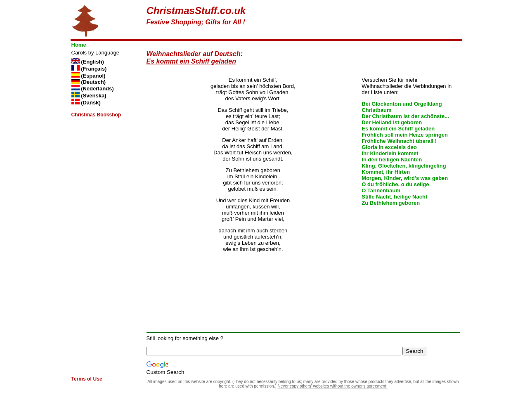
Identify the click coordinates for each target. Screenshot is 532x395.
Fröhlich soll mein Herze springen (405, 135)
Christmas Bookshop (96, 115)
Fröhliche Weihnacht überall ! (399, 141)
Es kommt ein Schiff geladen (398, 129)
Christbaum (376, 110)
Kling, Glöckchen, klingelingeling (404, 166)
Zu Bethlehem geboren (391, 203)
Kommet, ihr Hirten (386, 172)
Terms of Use (87, 379)
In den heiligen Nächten (392, 160)
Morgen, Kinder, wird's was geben (405, 178)
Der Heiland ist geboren (392, 122)
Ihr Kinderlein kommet (390, 153)
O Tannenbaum (381, 190)
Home (79, 45)
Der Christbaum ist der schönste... (405, 116)
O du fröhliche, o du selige (395, 184)
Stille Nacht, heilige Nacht (394, 197)
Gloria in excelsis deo (389, 147)
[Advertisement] (364, 17)
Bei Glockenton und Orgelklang (402, 104)
